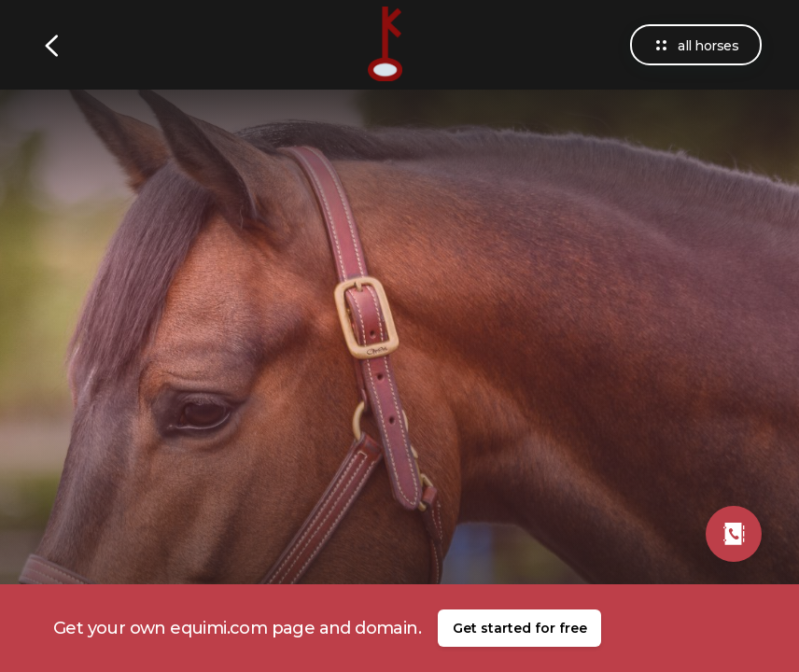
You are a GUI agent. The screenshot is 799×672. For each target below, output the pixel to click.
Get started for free (520, 628)
